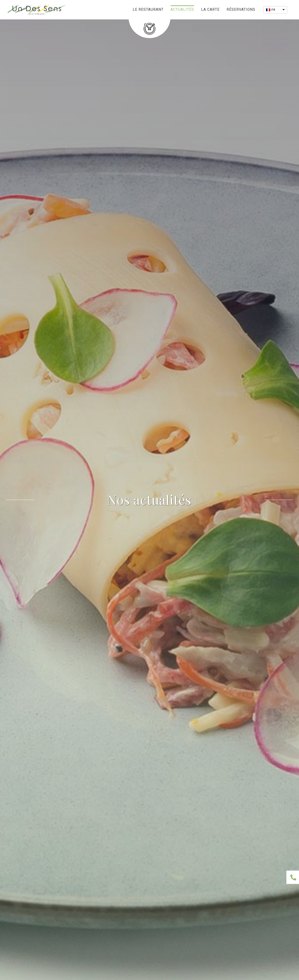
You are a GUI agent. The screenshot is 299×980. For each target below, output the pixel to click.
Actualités (182, 10)
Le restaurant (148, 10)
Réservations (241, 10)
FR (273, 10)
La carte (210, 10)
